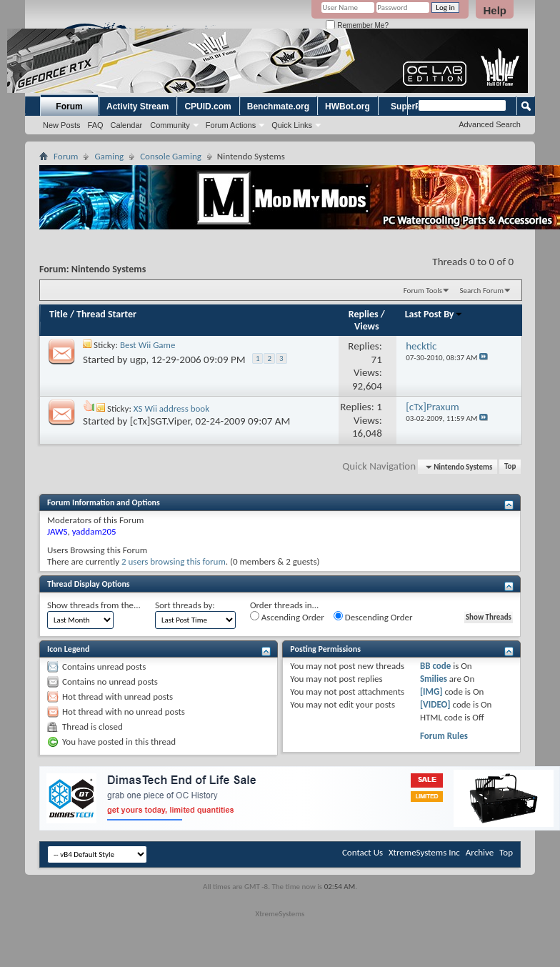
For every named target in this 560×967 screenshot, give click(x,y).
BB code (435, 666)
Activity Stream (137, 106)
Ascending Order (287, 617)
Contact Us (362, 852)
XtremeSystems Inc (424, 852)
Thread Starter (106, 314)
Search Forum (482, 291)
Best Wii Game (148, 345)
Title (59, 314)
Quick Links (292, 125)
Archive (480, 852)
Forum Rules (444, 736)
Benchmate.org (278, 106)
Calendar (127, 125)
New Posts (62, 125)
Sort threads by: (185, 605)
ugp (138, 359)
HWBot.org (347, 106)
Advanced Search (490, 124)
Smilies (434, 679)
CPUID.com (207, 106)
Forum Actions (231, 125)
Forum (69, 106)
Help (495, 10)
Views (367, 326)
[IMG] (431, 691)
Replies (364, 314)
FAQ (96, 125)
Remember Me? (357, 25)
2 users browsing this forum (174, 561)
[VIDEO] (435, 704)
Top (510, 467)
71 (377, 359)
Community (170, 125)
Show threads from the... (94, 605)
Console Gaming (171, 156)
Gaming (109, 156)
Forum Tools (423, 291)
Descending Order (373, 617)
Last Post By (434, 314)
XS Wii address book (171, 408)
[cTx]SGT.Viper (160, 421)
